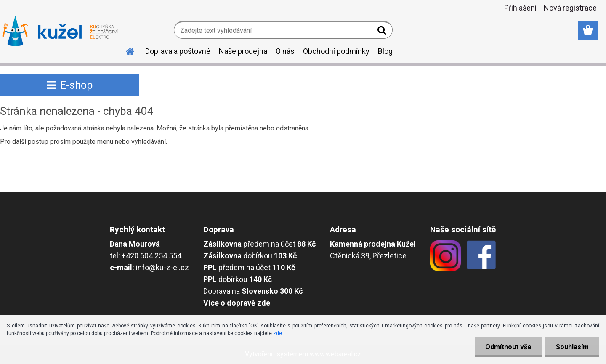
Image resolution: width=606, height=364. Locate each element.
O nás (285, 51)
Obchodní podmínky (336, 51)
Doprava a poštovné (178, 51)
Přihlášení (520, 8)
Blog (385, 51)
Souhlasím (572, 347)
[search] (383, 32)
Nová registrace (570, 8)
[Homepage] (125, 50)
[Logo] (60, 31)
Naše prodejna (243, 51)
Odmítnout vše (508, 347)
